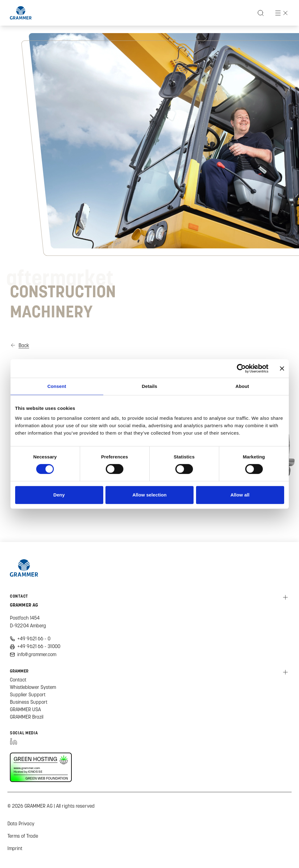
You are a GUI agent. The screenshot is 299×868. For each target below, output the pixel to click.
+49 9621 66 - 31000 (39, 646)
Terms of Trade (23, 836)
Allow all (240, 495)
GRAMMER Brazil (27, 717)
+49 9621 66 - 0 (34, 638)
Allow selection (149, 495)
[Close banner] (282, 368)
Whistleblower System (33, 687)
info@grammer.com (37, 654)
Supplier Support (28, 694)
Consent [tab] (57, 386)
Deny (59, 495)
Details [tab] (150, 386)
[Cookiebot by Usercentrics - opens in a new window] (241, 368)
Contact (18, 680)
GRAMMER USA (25, 709)
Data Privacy (21, 823)
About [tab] (242, 386)
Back (24, 345)
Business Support (29, 702)
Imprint (15, 848)
